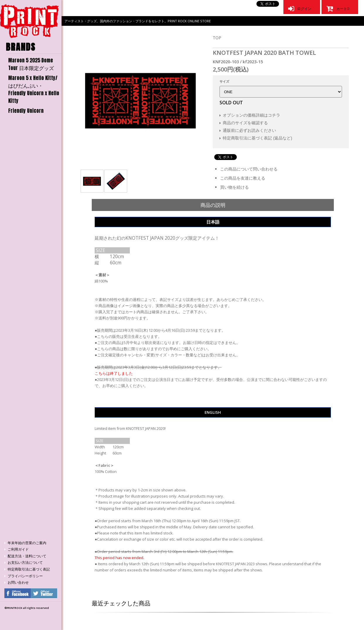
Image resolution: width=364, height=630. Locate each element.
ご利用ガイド (18, 549)
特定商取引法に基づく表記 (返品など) (257, 138)
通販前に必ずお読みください (249, 130)
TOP (217, 38)
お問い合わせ (18, 582)
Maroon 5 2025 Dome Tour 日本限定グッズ (31, 64)
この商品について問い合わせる (249, 169)
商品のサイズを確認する (245, 123)
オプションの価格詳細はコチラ (251, 115)
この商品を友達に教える (243, 178)
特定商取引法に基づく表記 (29, 569)
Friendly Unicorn (26, 111)
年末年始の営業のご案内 (27, 543)
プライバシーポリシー (25, 576)
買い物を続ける (234, 187)
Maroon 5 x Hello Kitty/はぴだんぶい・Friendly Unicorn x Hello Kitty (34, 89)
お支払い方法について (25, 562)
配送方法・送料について (27, 556)
